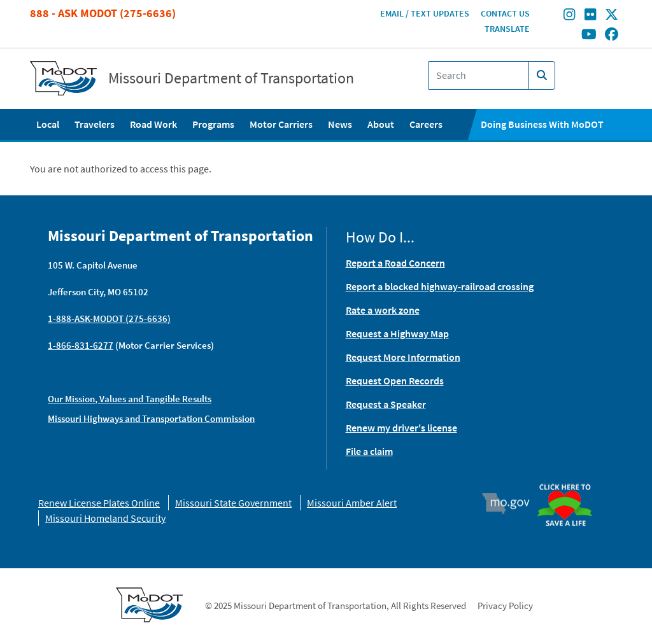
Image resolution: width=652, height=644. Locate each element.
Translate (507, 29)
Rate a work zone (383, 310)
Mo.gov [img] (512, 503)
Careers (426, 124)
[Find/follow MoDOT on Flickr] (590, 16)
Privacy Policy (505, 605)
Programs (213, 124)
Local (48, 124)
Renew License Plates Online (99, 503)
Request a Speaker (386, 404)
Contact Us (505, 13)
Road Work (153, 124)
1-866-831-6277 (81, 345)
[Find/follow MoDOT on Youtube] (589, 35)
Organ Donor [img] (569, 485)
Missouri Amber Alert (352, 503)
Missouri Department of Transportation (231, 78)
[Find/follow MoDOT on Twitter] (612, 16)
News (340, 124)
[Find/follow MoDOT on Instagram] (569, 16)
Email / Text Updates (425, 13)
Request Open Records (395, 381)
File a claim (369, 451)
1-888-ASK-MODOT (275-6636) (109, 318)
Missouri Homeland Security (105, 518)
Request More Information (403, 357)
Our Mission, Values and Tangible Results (130, 399)
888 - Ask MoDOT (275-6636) (103, 13)
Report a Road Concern (395, 263)
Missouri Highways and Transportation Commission (151, 418)
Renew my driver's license (401, 428)
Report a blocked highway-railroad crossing (440, 286)
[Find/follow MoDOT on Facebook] (612, 35)
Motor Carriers (281, 124)
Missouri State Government (233, 503)
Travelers (95, 124)
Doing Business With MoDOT (542, 124)
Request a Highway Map (397, 333)
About (381, 124)
